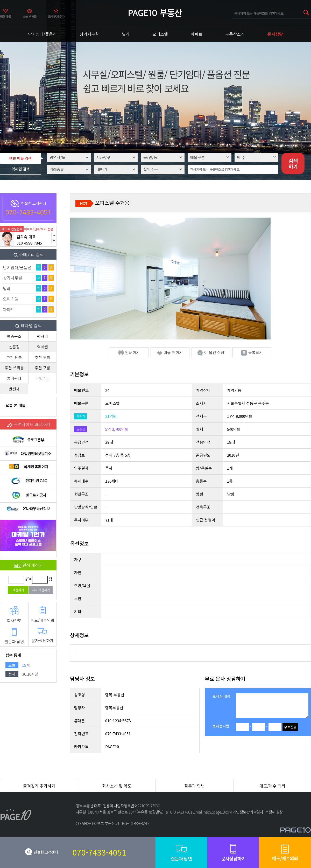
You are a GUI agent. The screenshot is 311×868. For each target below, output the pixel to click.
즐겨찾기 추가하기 (39, 786)
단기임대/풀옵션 (42, 34)
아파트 (197, 34)
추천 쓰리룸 (14, 368)
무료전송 (290, 727)
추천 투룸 (43, 357)
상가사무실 (89, 34)
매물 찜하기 (170, 352)
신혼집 (14, 347)
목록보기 (252, 353)
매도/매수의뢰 (43, 614)
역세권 (43, 347)
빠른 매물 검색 (20, 158)
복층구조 (14, 336)
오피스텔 (160, 34)
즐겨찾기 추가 (56, 16)
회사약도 (14, 615)
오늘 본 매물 (30, 16)
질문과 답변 (14, 636)
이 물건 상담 (211, 353)
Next (54, 240)
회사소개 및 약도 (117, 786)
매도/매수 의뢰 (272, 786)
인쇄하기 (129, 353)
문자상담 (275, 34)
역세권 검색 (21, 169)
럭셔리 (43, 336)
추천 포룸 (43, 368)
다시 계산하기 (41, 590)
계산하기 (18, 590)
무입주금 (43, 378)
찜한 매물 (6, 16)
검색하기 (293, 164)
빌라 (126, 34)
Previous (54, 235)
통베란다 (14, 378)
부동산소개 (235, 34)
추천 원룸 (14, 357)
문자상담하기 (43, 636)
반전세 (14, 389)
